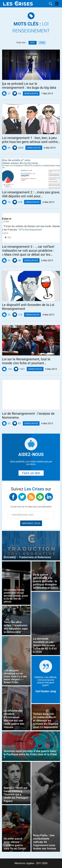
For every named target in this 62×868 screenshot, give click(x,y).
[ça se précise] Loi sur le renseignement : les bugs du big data (29, 86)
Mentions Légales (24, 863)
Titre (42, 43)
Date (33, 43)
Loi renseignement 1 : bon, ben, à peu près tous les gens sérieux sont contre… (31, 140)
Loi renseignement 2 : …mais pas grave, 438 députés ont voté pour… (31, 194)
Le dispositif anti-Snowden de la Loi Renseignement (28, 307)
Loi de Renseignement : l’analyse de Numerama (28, 416)
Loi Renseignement (31, 27)
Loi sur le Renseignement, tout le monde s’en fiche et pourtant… (26, 361)
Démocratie (31, 93)
